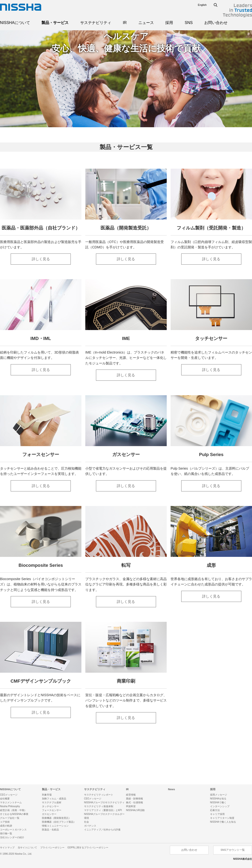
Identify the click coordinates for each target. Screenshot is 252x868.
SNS (189, 23)
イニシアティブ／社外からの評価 (102, 830)
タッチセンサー (50, 806)
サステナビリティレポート (99, 795)
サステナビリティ (96, 23)
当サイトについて (27, 848)
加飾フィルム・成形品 (54, 799)
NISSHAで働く (218, 802)
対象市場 (47, 795)
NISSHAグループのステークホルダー (104, 814)
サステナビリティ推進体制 (99, 806)
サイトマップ (7, 848)
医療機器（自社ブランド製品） (59, 822)
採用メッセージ (219, 795)
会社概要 (5, 799)
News (171, 789)
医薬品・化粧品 (50, 830)
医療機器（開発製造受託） (56, 818)
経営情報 (131, 795)
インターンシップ (220, 806)
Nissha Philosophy (10, 806)
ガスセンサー (49, 814)
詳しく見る (41, 259)
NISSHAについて (15, 23)
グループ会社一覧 (10, 818)
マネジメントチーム (11, 802)
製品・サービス (55, 23)
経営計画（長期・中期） (13, 810)
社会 (87, 822)
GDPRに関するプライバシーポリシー (88, 848)
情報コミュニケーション (55, 826)
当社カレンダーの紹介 (12, 837)
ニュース (146, 23)
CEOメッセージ (9, 795)
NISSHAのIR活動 (135, 810)
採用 (169, 23)
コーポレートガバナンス (13, 830)
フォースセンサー (52, 810)
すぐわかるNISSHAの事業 (14, 814)
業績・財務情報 (134, 799)
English (202, 5)
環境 (87, 818)
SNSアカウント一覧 (233, 850)
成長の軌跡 (6, 826)
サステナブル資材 (52, 802)
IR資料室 (131, 806)
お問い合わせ (216, 23)
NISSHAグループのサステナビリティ (104, 802)
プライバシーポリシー (52, 848)
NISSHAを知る (218, 799)
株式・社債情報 (134, 802)
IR (125, 23)
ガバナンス (90, 826)
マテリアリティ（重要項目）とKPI (103, 810)
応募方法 (215, 810)
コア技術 (5, 822)
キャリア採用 (217, 814)
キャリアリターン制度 (222, 818)
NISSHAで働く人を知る (223, 822)
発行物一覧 (6, 833)
